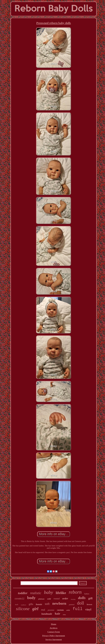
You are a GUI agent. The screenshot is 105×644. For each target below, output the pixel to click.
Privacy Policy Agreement (54, 636)
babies (87, 594)
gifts (31, 604)
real (43, 610)
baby (49, 592)
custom (60, 610)
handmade (47, 614)
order (65, 598)
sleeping (73, 599)
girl (35, 609)
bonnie (39, 604)
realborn (23, 605)
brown (89, 604)
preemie (51, 610)
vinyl (88, 609)
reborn (75, 592)
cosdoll (19, 599)
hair (57, 614)
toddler (23, 593)
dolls (82, 598)
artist (68, 610)
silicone (23, 609)
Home (54, 624)
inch (17, 604)
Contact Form (54, 632)
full (78, 609)
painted (72, 604)
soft (47, 604)
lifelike (61, 593)
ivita (64, 615)
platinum (41, 599)
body (31, 598)
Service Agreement (54, 639)
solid (49, 599)
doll (80, 603)
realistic (36, 593)
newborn (59, 603)
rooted (57, 599)
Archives (54, 628)
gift (90, 598)
